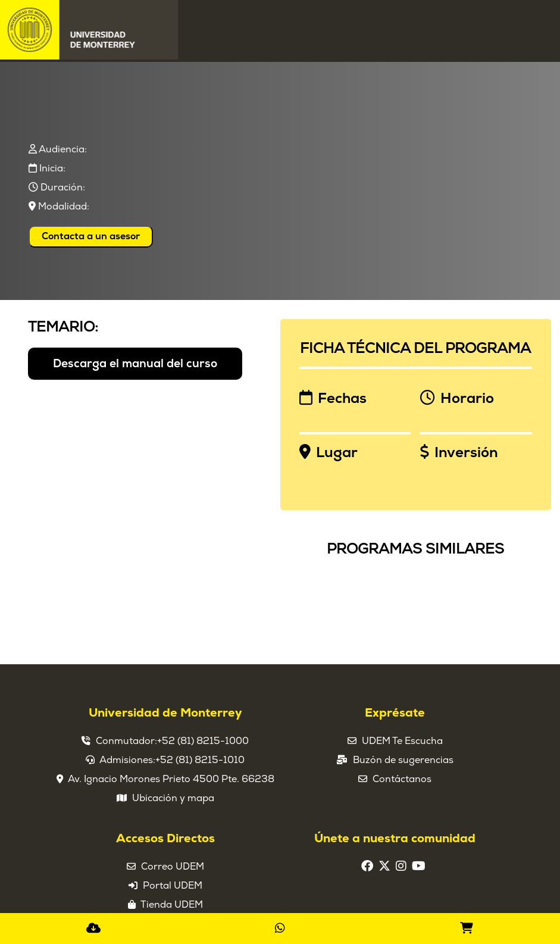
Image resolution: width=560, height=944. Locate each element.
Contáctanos (402, 779)
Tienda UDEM (172, 905)
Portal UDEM (173, 886)
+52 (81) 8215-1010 (200, 760)
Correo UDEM (173, 867)
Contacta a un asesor (91, 236)
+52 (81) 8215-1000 (203, 741)
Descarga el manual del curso (135, 364)
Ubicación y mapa (173, 798)
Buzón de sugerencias (403, 760)
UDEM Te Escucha (402, 741)
